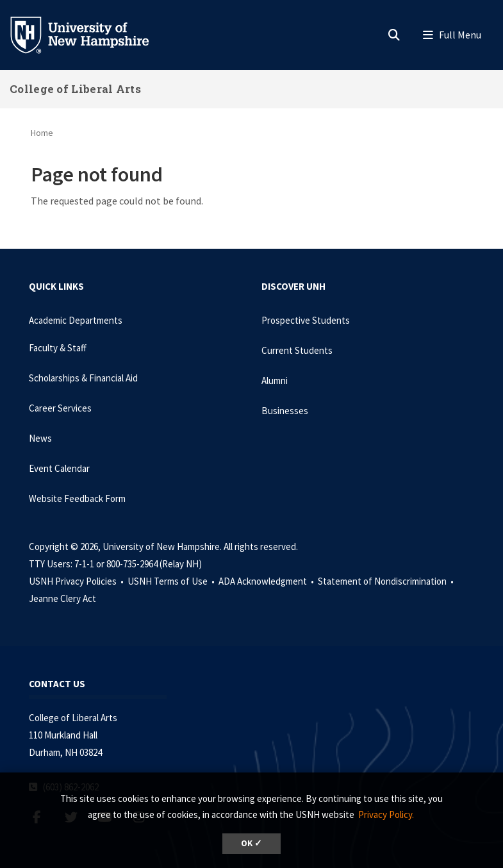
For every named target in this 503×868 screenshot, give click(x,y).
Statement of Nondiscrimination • (387, 581)
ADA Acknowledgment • (267, 581)
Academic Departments (76, 320)
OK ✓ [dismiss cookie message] (251, 843)
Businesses (285, 411)
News (40, 438)
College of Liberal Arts (75, 89)
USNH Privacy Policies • (77, 581)
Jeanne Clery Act (62, 598)
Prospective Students (306, 320)
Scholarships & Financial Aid (83, 378)
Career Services (60, 408)
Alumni (275, 380)
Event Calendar (59, 468)
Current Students (297, 350)
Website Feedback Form (77, 498)
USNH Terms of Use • (172, 581)
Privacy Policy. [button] (386, 814)
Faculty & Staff (58, 348)
